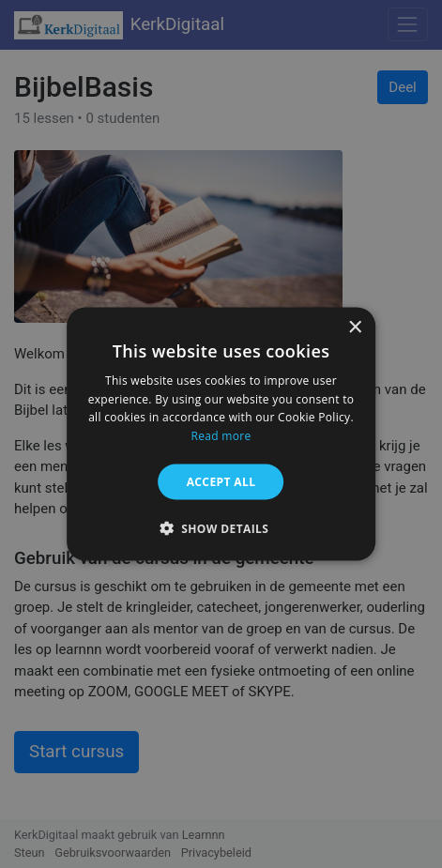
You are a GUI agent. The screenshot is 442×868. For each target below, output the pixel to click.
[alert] (221, 434)
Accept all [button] (221, 482)
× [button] (354, 327)
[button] (221, 528)
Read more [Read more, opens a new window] (221, 436)
